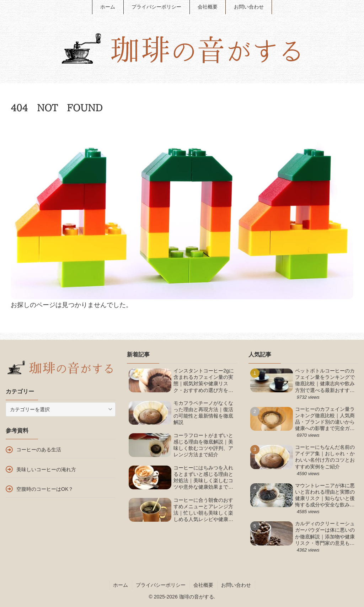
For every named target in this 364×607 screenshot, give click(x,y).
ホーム (121, 585)
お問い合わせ (236, 585)
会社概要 (203, 585)
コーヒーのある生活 (39, 450)
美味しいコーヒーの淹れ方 (46, 469)
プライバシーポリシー (161, 585)
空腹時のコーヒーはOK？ (45, 489)
